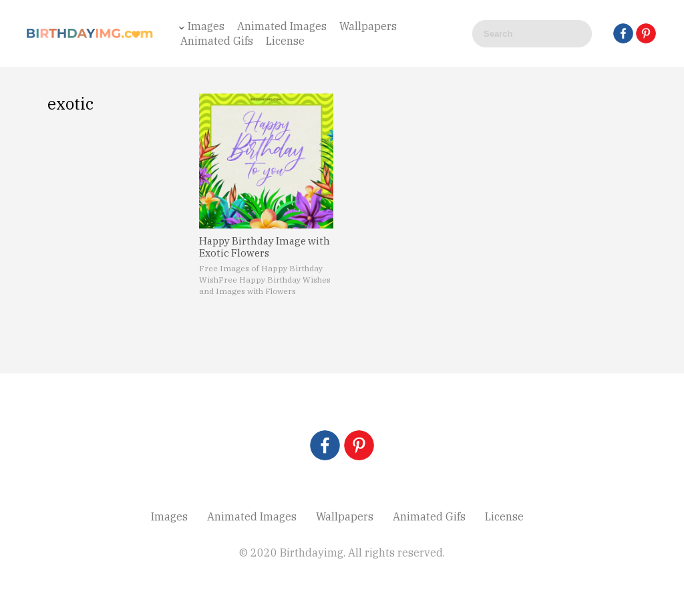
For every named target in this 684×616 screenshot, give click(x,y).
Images (206, 26)
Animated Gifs (217, 41)
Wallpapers (368, 26)
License (285, 41)
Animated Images (282, 26)
